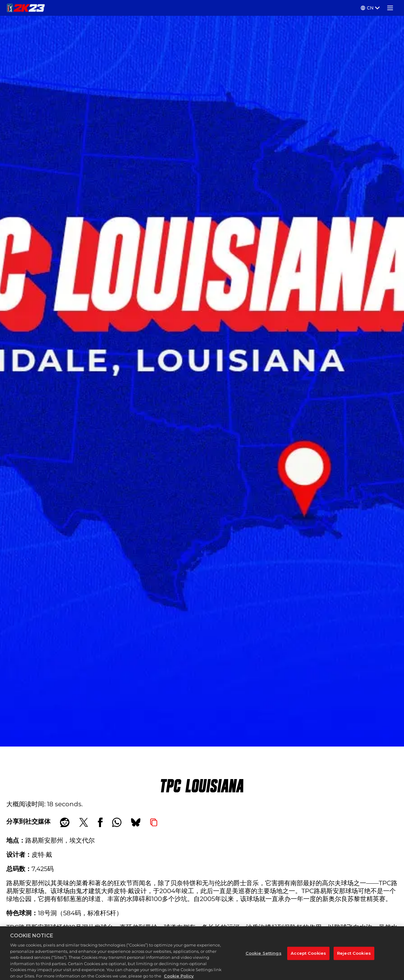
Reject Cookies (354, 959)
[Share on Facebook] (100, 822)
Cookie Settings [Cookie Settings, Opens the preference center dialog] (264, 959)
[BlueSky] (136, 822)
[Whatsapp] (117, 822)
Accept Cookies (308, 959)
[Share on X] (84, 822)
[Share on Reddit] (65, 822)
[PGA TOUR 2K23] (26, 8)
